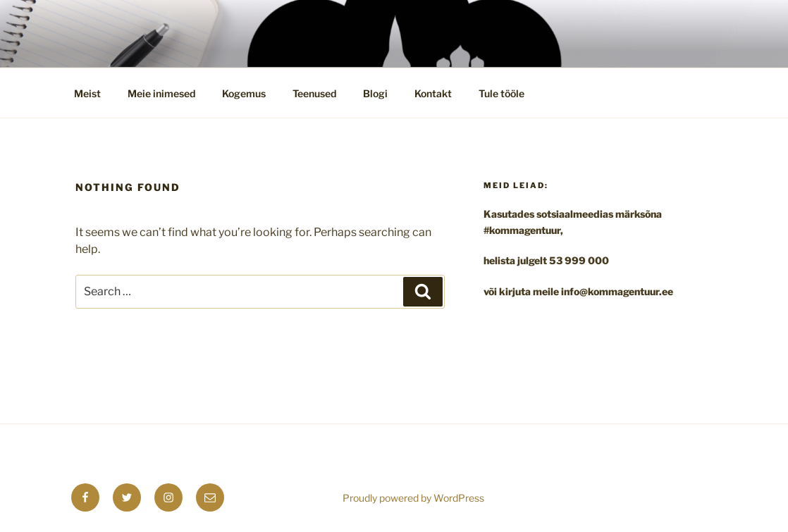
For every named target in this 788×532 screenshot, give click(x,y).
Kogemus (244, 93)
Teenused (314, 93)
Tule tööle (501, 93)
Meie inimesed (161, 93)
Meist (87, 93)
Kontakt (433, 93)
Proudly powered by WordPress (413, 498)
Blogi (375, 93)
